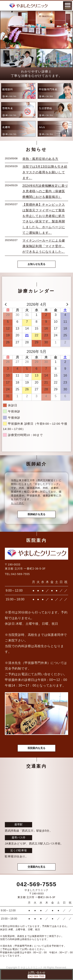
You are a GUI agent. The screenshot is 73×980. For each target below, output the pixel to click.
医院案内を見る (36, 748)
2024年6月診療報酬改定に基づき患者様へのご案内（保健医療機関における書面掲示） (45, 191)
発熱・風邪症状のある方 (40, 159)
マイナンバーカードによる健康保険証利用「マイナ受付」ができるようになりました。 (44, 246)
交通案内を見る (36, 867)
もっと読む (18, 503)
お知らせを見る (36, 264)
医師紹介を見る (36, 514)
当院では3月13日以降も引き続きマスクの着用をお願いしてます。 (45, 172)
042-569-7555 (36, 884)
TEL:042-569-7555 (17, 574)
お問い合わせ (37, 972)
